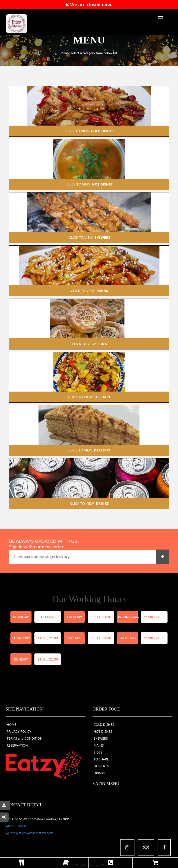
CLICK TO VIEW (89, 131)
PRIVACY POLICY (19, 731)
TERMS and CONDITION (25, 738)
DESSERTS (101, 766)
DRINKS (99, 773)
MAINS (99, 745)
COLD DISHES (104, 724)
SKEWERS (101, 738)
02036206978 (17, 826)
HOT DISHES (103, 731)
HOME (12, 724)
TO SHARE (101, 759)
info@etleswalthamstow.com (29, 833)
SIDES (98, 752)
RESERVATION (17, 745)
